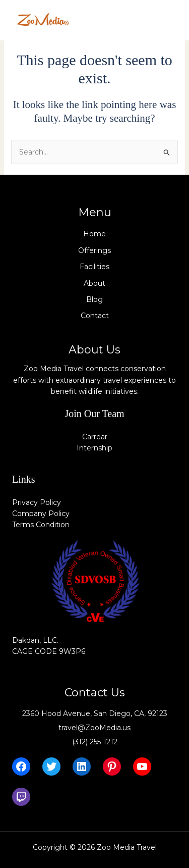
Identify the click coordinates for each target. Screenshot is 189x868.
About (94, 283)
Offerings (94, 250)
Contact (95, 316)
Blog (94, 299)
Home (94, 234)
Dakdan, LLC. (35, 640)
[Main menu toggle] (166, 20)
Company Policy (41, 514)
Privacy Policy (37, 502)
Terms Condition (41, 525)
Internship (94, 448)
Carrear (95, 437)
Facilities (94, 267)
